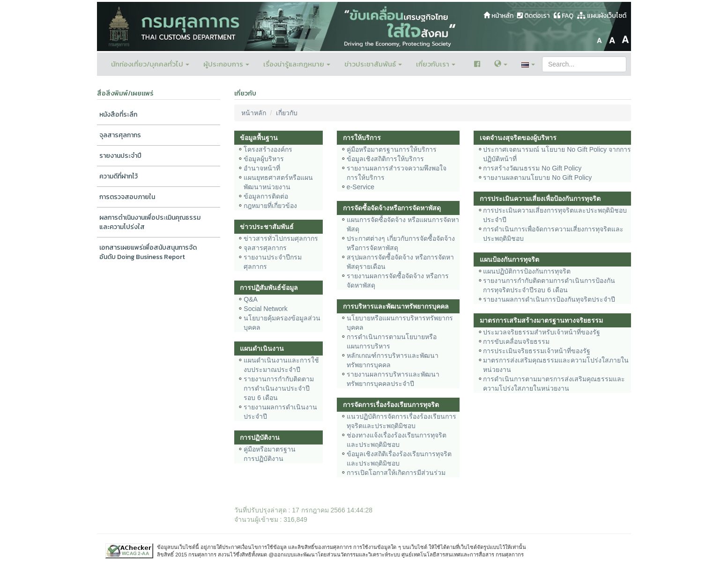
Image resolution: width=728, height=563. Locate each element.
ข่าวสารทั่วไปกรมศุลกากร (281, 238)
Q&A (251, 299)
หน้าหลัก (498, 16)
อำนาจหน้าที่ (262, 168)
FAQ (564, 16)
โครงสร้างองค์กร (268, 149)
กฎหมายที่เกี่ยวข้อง (270, 206)
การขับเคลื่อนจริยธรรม (516, 341)
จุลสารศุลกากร (120, 135)
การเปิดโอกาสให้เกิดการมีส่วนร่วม (396, 473)
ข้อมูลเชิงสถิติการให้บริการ (385, 159)
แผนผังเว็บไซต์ (602, 16)
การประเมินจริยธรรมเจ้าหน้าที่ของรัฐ (537, 351)
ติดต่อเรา (533, 16)
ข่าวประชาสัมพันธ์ (373, 64)
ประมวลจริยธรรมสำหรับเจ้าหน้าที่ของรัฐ (542, 332)
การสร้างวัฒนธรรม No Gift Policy (532, 168)
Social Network (265, 309)
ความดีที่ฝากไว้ (119, 176)
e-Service (360, 187)
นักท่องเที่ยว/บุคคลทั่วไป (150, 64)
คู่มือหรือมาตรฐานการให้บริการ (392, 149)
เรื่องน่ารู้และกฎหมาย (297, 64)
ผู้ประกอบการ (226, 64)
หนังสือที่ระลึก (118, 115)
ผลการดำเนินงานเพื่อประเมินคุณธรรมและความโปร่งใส (150, 222)
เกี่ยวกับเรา (436, 64)
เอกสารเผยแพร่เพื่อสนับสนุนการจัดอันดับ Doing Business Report (148, 252)
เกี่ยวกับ (287, 113)
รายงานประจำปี (120, 156)
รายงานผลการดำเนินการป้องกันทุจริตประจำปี (549, 299)
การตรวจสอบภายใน (127, 197)
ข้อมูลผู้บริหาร (264, 159)
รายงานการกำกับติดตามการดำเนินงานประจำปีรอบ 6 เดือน (279, 388)
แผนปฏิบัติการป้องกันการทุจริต (527, 271)
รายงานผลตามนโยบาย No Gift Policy (537, 178)
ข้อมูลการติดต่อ (266, 196)
